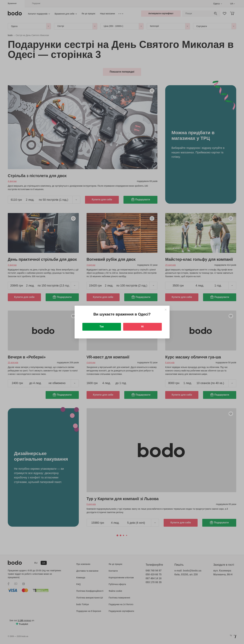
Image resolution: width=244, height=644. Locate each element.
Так (102, 327)
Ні (142, 327)
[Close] (166, 310)
